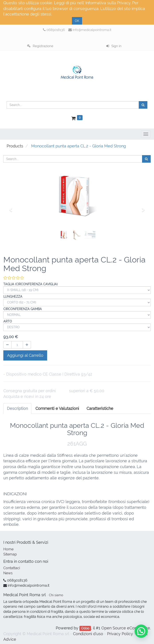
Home (8, 549)
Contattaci (12, 568)
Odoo (85, 628)
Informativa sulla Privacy (108, 3)
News (8, 573)
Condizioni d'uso (88, 634)
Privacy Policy (120, 634)
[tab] (100, 409)
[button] (12, 208)
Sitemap (10, 554)
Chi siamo (56, 595)
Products (15, 146)
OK (77, 21)
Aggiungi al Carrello (25, 355)
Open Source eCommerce (126, 628)
